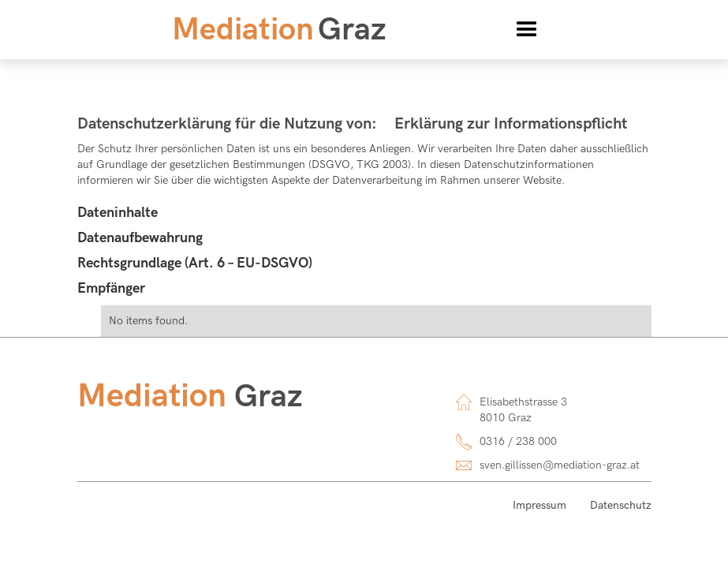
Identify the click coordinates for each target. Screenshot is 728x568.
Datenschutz (621, 505)
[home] (279, 30)
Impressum (539, 505)
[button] (527, 30)
